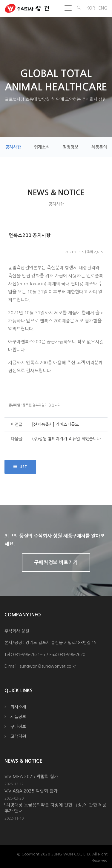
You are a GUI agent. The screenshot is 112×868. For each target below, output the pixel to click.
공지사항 (13, 147)
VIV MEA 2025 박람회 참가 (31, 777)
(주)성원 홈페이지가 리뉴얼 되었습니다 (66, 439)
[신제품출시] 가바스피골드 (55, 424)
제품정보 (18, 717)
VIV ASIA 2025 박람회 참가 (31, 791)
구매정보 (18, 727)
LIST (20, 467)
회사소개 (18, 707)
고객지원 (18, 736)
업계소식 (42, 147)
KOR (91, 8)
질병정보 (70, 147)
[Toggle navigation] (68, 8)
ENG (103, 8)
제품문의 (99, 147)
